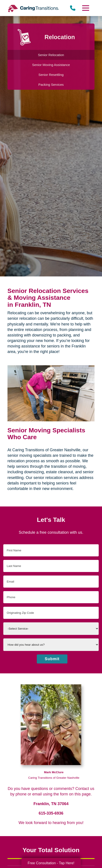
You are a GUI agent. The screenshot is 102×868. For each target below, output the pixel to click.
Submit (52, 659)
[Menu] (85, 8)
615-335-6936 (51, 813)
